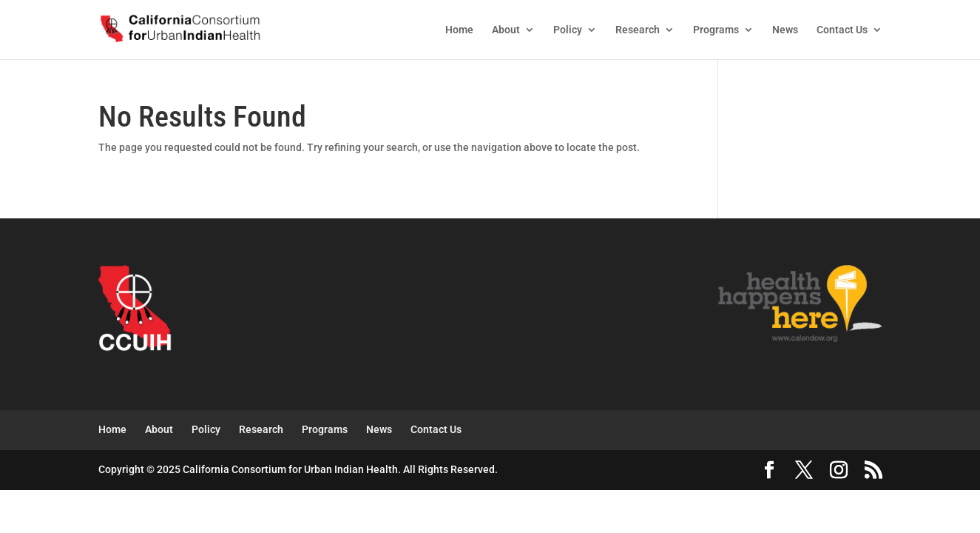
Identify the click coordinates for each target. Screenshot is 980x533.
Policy (568, 30)
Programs (716, 30)
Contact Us (842, 30)
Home (459, 30)
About (506, 30)
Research (638, 30)
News (785, 30)
